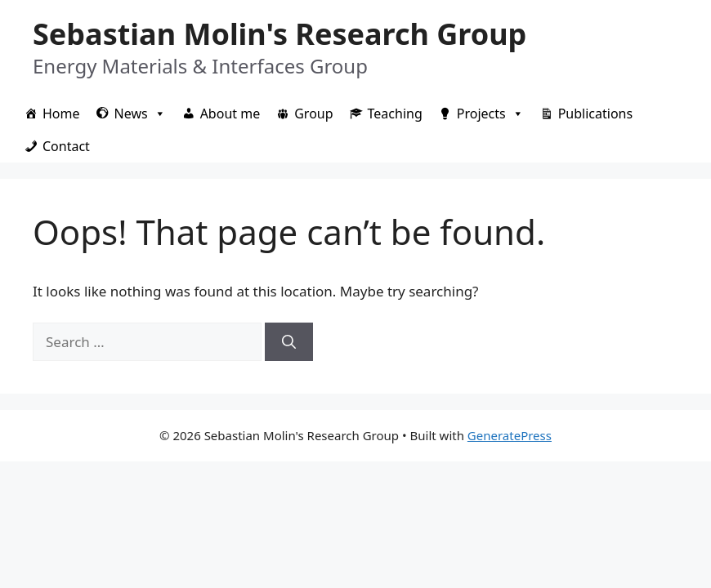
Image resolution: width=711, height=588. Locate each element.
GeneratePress (510, 435)
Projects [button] (490, 114)
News (140, 114)
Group (313, 114)
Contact (66, 146)
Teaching (395, 114)
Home (61, 114)
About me (230, 114)
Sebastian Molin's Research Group (279, 34)
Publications (595, 114)
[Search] (289, 342)
